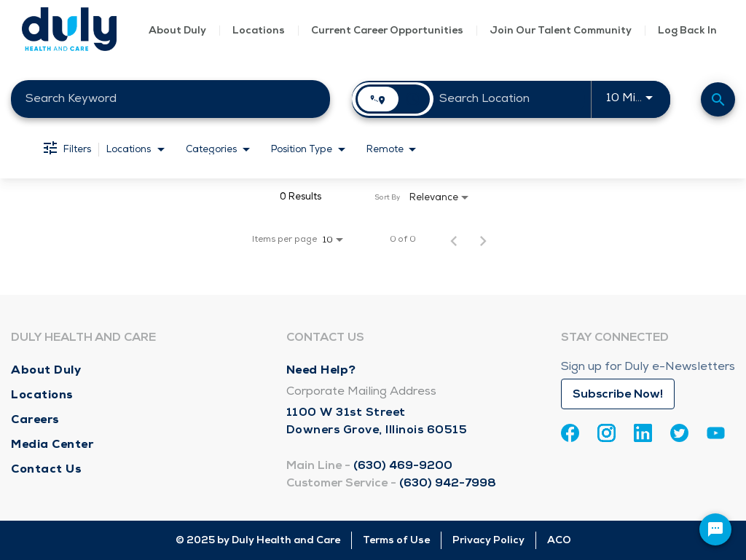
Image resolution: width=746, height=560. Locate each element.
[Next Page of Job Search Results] (483, 240)
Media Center (52, 444)
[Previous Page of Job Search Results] (454, 240)
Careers (35, 419)
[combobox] (170, 99)
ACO (559, 540)
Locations (259, 30)
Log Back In (687, 30)
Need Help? (321, 370)
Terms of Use (396, 540)
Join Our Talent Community (561, 30)
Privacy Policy (488, 540)
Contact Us (46, 469)
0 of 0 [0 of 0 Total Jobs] (403, 240)
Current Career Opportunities (387, 30)
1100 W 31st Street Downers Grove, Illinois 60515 (377, 421)
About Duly (177, 30)
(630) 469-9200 (403, 465)
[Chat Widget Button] (715, 529)
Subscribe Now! (618, 394)
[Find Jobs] (718, 99)
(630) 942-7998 (448, 483)
